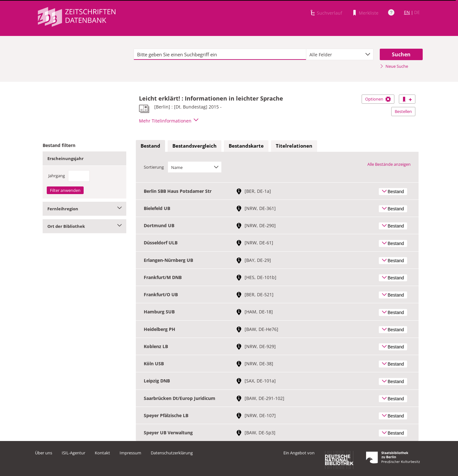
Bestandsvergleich (194, 146)
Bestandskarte (246, 146)
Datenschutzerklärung (172, 453)
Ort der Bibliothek (84, 226)
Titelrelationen (294, 146)
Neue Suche (394, 66)
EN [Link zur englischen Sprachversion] (407, 12)
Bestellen (403, 111)
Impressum (130, 453)
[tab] (150, 146)
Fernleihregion (84, 209)
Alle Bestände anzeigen (389, 164)
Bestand (150, 146)
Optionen (378, 99)
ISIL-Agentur (73, 453)
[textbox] (220, 54)
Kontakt (102, 453)
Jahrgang (57, 176)
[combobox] (340, 54)
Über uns (44, 453)
